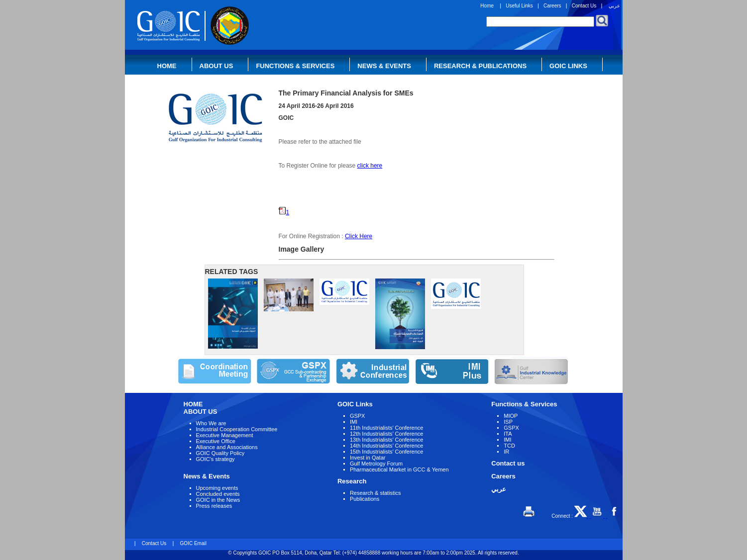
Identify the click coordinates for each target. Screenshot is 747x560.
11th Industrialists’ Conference (387, 428)
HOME (193, 404)
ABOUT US (201, 412)
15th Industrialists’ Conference (387, 452)
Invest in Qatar (368, 458)
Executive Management (225, 435)
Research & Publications (480, 66)
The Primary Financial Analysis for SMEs (346, 93)
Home (487, 6)
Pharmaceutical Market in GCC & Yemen (399, 469)
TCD (509, 446)
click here (370, 166)
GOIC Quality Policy (220, 453)
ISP (508, 422)
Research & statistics (375, 493)
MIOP (511, 416)
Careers (552, 6)
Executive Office (216, 441)
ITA (508, 434)
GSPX (358, 416)
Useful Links (519, 6)
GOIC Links (568, 66)
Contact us (508, 463)
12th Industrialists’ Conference (387, 434)
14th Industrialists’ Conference (387, 446)
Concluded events (218, 494)
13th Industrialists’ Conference (387, 440)
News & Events (384, 66)
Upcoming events (217, 488)
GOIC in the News (218, 500)
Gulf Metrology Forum (376, 464)
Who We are (211, 423)
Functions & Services (295, 66)
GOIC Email (193, 543)
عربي (614, 6)
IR (506, 452)
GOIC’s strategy (215, 459)
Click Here (359, 236)
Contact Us (584, 6)
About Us (216, 66)
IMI (354, 422)
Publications (365, 499)
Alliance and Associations (227, 447)
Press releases (214, 506)
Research (352, 481)
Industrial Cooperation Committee (237, 429)
